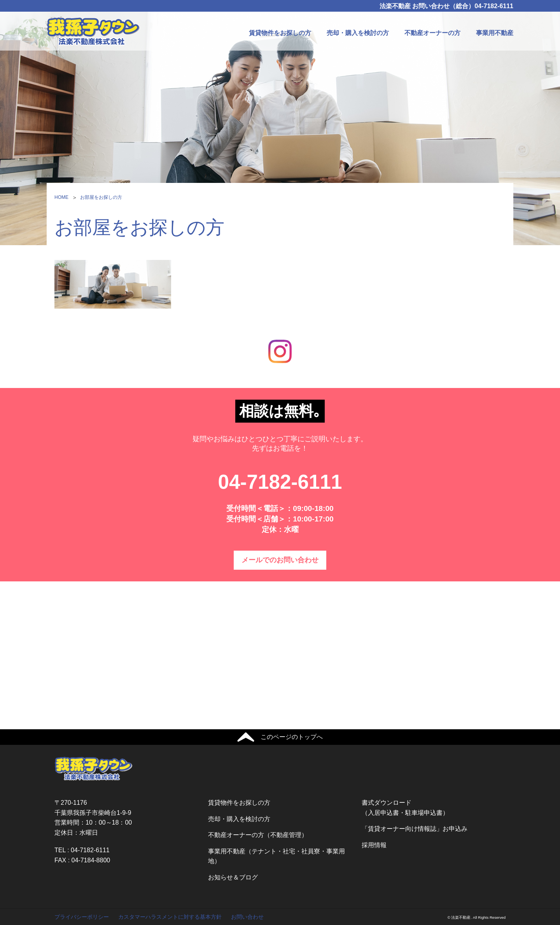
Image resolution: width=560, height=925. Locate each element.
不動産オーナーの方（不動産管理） (258, 835)
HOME (61, 197)
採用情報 (374, 845)
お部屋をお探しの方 (101, 197)
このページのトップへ (292, 737)
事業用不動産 (495, 33)
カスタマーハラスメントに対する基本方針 (170, 917)
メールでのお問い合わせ (280, 560)
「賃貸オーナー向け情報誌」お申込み (415, 829)
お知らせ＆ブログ (233, 877)
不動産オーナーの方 (432, 33)
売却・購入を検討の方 (358, 33)
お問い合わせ (247, 917)
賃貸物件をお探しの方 (280, 33)
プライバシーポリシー (82, 917)
